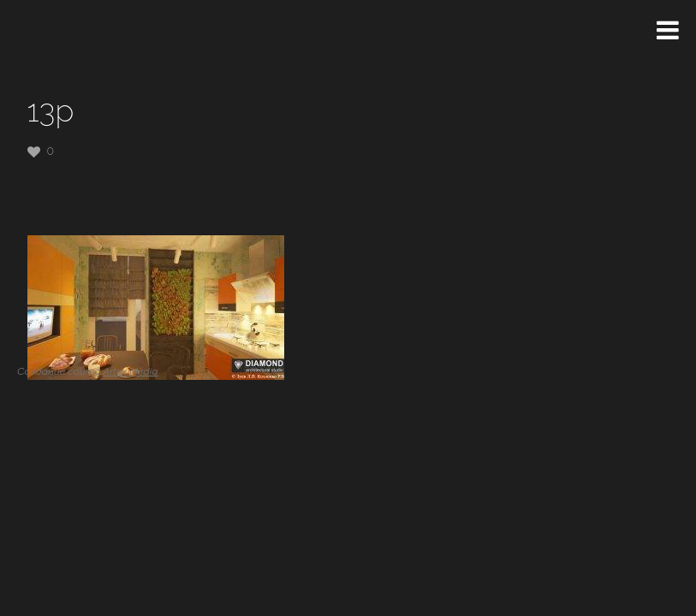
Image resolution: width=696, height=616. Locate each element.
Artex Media (130, 371)
